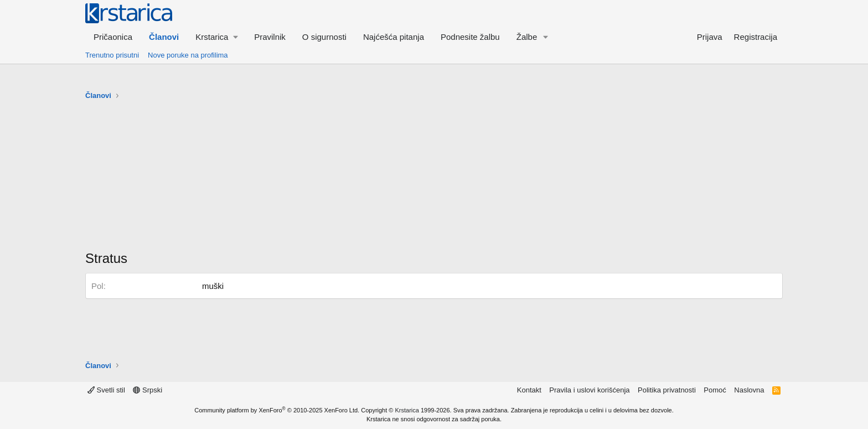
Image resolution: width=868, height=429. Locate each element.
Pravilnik (270, 37)
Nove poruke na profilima (188, 55)
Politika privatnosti (667, 390)
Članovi (164, 37)
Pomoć (715, 390)
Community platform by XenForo (277, 410)
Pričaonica (113, 37)
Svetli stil (106, 390)
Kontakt (529, 390)
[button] (216, 37)
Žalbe (527, 37)
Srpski (148, 390)
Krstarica (407, 410)
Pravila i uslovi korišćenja (589, 390)
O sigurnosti (324, 37)
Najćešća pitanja (394, 37)
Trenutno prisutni (112, 55)
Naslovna (749, 390)
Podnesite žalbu (470, 37)
